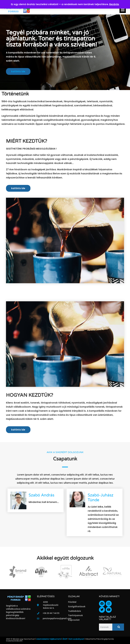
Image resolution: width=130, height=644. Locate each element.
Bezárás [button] (114, 4)
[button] (123, 10)
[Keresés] (118, 627)
